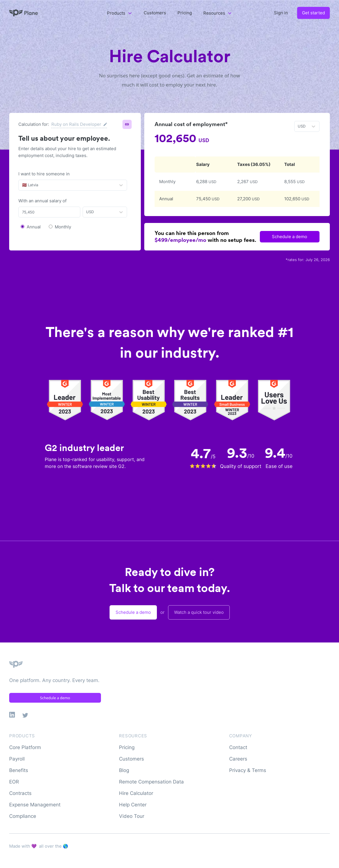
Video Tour (132, 816)
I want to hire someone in (44, 174)
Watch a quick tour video (199, 612)
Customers (155, 13)
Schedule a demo (290, 237)
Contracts (20, 793)
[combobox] (23, 185)
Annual (34, 227)
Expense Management (35, 805)
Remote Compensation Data (151, 782)
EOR (14, 782)
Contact (238, 747)
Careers (238, 759)
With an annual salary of (42, 201)
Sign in (281, 13)
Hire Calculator (136, 793)
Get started (313, 13)
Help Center (133, 805)
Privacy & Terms (248, 770)
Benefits (19, 770)
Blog (124, 770)
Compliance (23, 816)
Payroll (17, 759)
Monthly (63, 227)
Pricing (185, 13)
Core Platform (25, 747)
